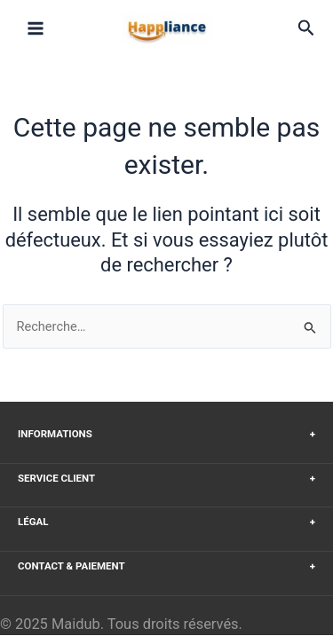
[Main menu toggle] (36, 28)
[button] (306, 28)
